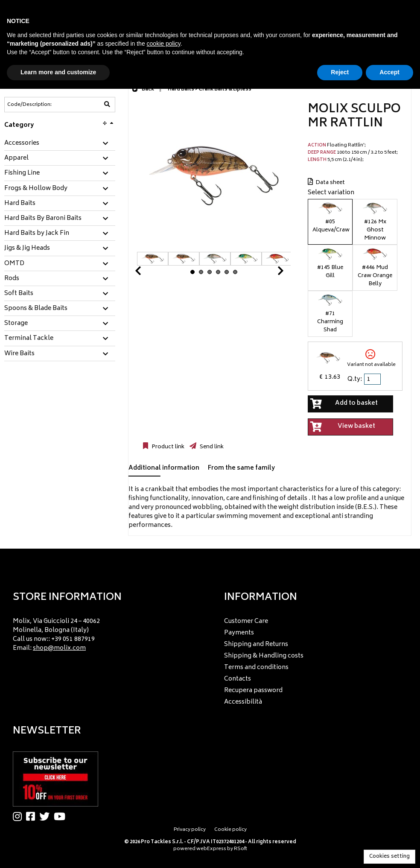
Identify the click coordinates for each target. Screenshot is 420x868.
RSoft (241, 849)
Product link (167, 447)
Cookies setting (389, 857)
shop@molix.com (59, 648)
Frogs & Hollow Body (36, 189)
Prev (148, 273)
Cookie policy (230, 830)
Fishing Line (22, 173)
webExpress (211, 849)
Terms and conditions (256, 668)
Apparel (16, 158)
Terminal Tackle (29, 339)
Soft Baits (19, 294)
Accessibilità (243, 702)
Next (270, 273)
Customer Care (246, 621)
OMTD (14, 264)
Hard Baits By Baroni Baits (43, 219)
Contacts (238, 679)
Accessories (22, 143)
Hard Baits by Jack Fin (37, 234)
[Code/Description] (39, 105)
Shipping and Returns (256, 644)
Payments (239, 633)
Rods (12, 279)
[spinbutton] (373, 379)
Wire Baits (19, 354)
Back (143, 89)
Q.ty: (355, 379)
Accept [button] (389, 72)
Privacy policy (190, 830)
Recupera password (253, 691)
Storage (16, 324)
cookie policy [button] (164, 44)
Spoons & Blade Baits (36, 309)
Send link (211, 447)
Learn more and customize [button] (58, 72)
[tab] (60, 144)
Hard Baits (20, 204)
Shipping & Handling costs (264, 656)
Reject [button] (340, 72)
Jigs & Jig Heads (27, 248)
